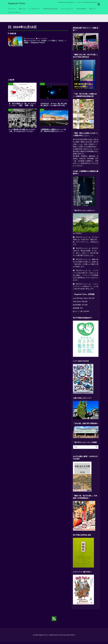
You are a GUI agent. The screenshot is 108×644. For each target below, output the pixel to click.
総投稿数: (77, 310)
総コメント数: (78, 314)
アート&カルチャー (35, 9)
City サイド (92, 9)
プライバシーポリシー (14, 12)
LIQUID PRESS (70, 637)
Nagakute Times (16, 3)
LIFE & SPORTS (81, 9)
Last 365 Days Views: (81, 301)
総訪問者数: (77, 307)
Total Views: (77, 304)
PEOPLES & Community (50, 9)
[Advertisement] (38, 64)
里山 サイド (22, 9)
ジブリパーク (12, 9)
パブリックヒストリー (67, 9)
